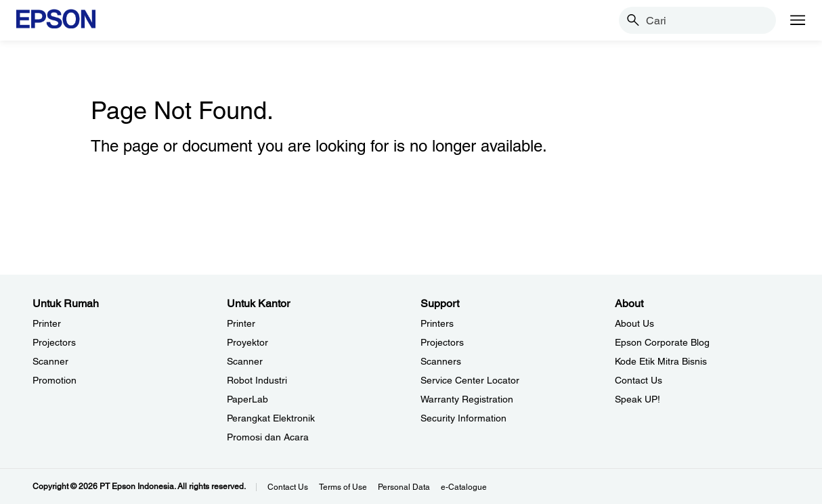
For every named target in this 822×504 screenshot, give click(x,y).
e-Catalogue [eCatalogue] (464, 487)
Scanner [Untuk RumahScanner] (50, 361)
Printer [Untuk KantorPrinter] (241, 323)
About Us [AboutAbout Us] (634, 323)
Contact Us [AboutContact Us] (639, 380)
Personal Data (404, 487)
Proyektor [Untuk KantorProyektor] (247, 342)
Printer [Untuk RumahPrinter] (47, 323)
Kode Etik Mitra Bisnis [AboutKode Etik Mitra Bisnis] (661, 361)
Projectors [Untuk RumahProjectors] (54, 342)
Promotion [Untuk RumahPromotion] (55, 380)
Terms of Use (343, 487)
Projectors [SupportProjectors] (442, 342)
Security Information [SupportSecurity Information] (463, 418)
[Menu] (798, 20)
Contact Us (288, 487)
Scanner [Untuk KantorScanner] (245, 361)
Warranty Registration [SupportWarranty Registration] (467, 399)
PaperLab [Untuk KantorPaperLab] (247, 399)
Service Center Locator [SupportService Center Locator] (470, 380)
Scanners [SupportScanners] (441, 361)
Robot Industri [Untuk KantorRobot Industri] (257, 380)
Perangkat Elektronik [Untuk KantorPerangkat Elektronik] (271, 418)
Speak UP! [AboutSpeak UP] (637, 399)
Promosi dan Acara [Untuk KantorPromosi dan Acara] (268, 437)
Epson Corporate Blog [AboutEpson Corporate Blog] (662, 342)
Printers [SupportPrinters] (437, 323)
